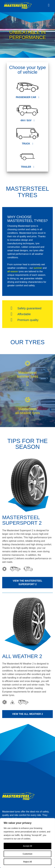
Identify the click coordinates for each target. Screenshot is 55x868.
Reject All (27, 862)
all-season (13, 271)
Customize (27, 854)
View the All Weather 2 (27, 714)
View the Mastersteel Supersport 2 (27, 583)
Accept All (27, 846)
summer (38, 268)
